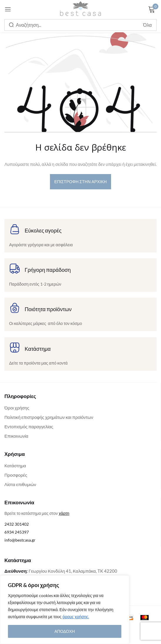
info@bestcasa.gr (20, 540)
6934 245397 (17, 532)
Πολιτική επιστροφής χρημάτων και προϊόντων (49, 417)
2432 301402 (17, 524)
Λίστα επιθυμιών (20, 484)
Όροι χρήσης (17, 408)
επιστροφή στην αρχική (81, 182)
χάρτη (64, 513)
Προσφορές (16, 475)
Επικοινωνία (16, 436)
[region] (65, 610)
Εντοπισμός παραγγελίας (29, 426)
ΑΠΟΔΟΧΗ (64, 631)
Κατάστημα (15, 466)
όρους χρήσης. (76, 617)
